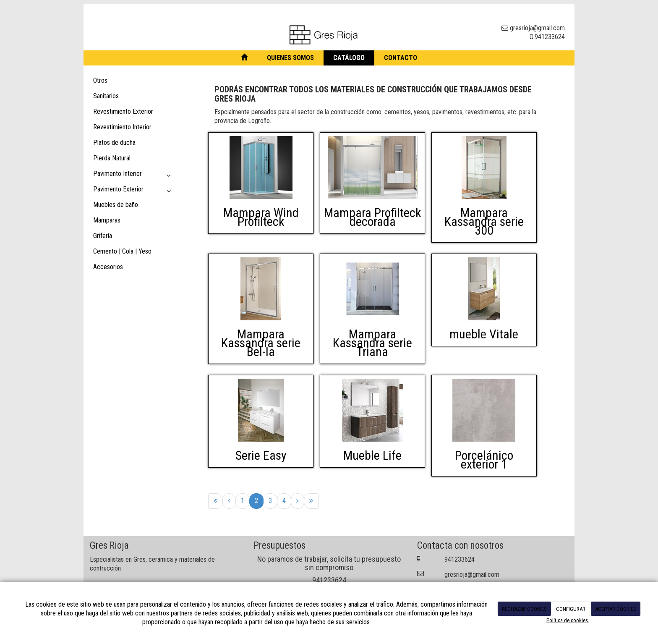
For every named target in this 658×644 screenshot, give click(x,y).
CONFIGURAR (571, 609)
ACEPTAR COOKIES (616, 609)
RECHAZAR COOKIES (524, 609)
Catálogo (349, 58)
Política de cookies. (568, 620)
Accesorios (108, 267)
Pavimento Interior (134, 175)
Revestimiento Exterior (123, 111)
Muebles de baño (116, 205)
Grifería (103, 236)
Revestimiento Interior (122, 127)
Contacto (401, 58)
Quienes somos (290, 58)
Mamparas (107, 220)
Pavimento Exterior (134, 191)
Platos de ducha (114, 143)
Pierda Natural (112, 158)
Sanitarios (106, 96)
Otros (100, 80)
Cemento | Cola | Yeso (122, 251)
